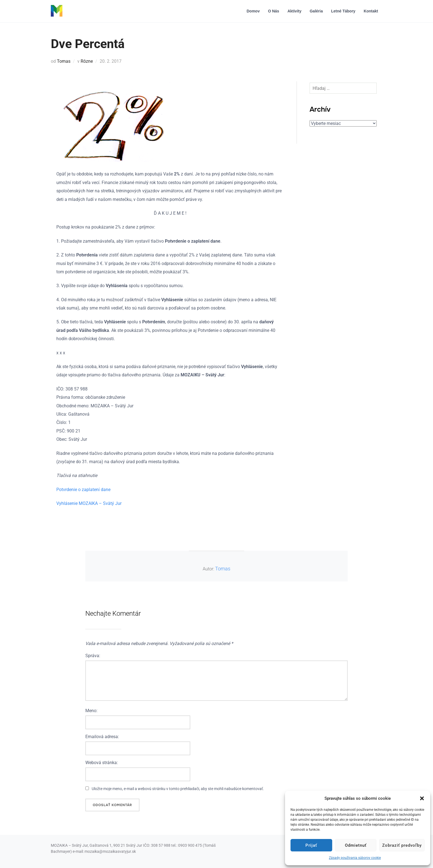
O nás (273, 11)
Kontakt (371, 11)
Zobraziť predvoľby (402, 845)
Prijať (311, 845)
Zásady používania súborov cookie (355, 858)
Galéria (316, 11)
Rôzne (87, 61)
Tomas (64, 61)
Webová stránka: (102, 763)
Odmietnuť (356, 845)
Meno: (91, 711)
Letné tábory (343, 11)
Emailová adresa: (102, 737)
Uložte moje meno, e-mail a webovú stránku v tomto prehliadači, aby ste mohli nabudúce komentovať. (178, 789)
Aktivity (295, 11)
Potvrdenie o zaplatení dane (83, 490)
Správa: (93, 656)
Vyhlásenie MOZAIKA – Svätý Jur (89, 503)
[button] (422, 798)
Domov (253, 11)
